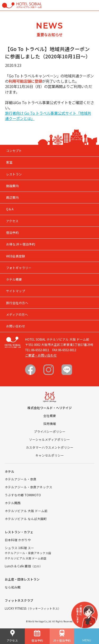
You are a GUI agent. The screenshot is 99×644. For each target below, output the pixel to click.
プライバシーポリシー (50, 431)
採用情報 (50, 423)
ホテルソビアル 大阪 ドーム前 (26, 511)
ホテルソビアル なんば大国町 (26, 519)
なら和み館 (13, 587)
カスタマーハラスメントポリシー (50, 447)
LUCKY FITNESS (33, 608)
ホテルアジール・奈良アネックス (29, 487)
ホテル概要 (14, 279)
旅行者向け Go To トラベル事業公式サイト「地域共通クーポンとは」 (48, 116)
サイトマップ (16, 291)
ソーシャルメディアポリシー (49, 439)
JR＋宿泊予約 (62, 636)
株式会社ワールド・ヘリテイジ (50, 408)
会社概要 (50, 416)
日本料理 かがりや (18, 540)
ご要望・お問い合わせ (41, 355)
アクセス (12, 636)
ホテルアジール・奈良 (21, 479)
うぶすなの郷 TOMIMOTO (23, 495)
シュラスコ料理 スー (19, 548)
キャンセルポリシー (50, 455)
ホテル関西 (13, 503)
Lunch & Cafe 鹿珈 (24, 566)
